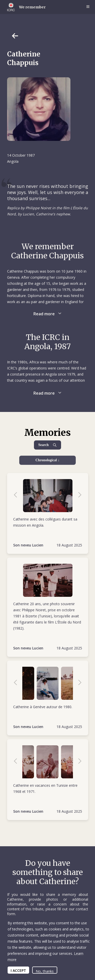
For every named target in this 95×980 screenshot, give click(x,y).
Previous (18, 496)
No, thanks (45, 971)
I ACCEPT (18, 970)
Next (77, 496)
